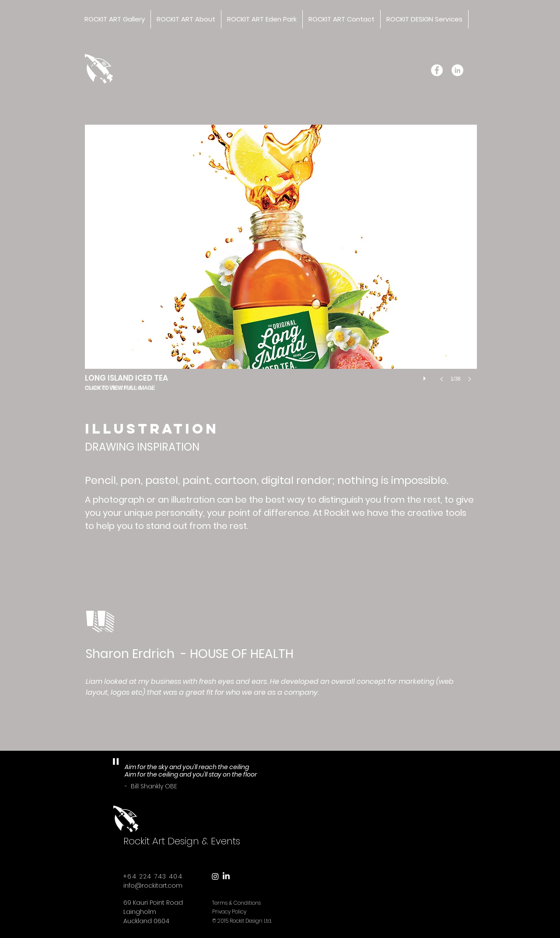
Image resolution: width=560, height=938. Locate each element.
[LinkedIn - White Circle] (457, 70)
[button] (281, 262)
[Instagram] (215, 876)
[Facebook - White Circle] (437, 70)
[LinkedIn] (226, 876)
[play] (426, 376)
